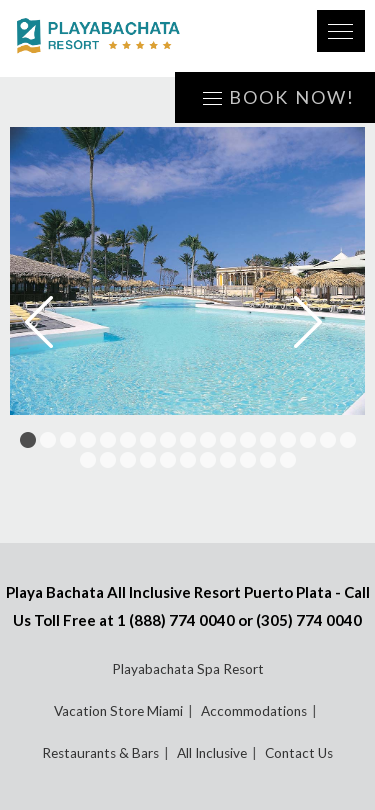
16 (328, 440)
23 (188, 460)
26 (248, 460)
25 (228, 460)
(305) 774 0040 (309, 620)
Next (322, 322)
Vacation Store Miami (118, 711)
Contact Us (299, 753)
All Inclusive (212, 753)
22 (168, 460)
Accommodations (254, 711)
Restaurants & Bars (100, 753)
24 (208, 460)
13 (268, 440)
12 (248, 440)
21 (148, 460)
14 (288, 440)
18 (88, 460)
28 (288, 460)
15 (308, 440)
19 (108, 460)
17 (348, 440)
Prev (53, 322)
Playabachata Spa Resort (188, 669)
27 (268, 460)
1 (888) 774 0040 (176, 620)
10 (208, 440)
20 (128, 460)
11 (228, 440)
